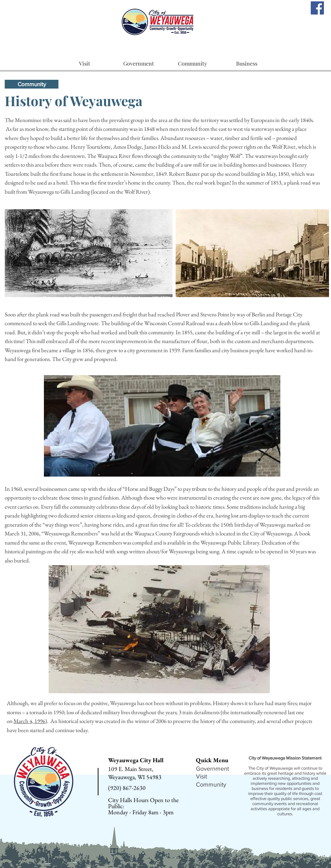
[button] (85, 64)
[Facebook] (317, 8)
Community (211, 785)
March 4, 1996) (30, 721)
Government (212, 769)
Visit (201, 776)
